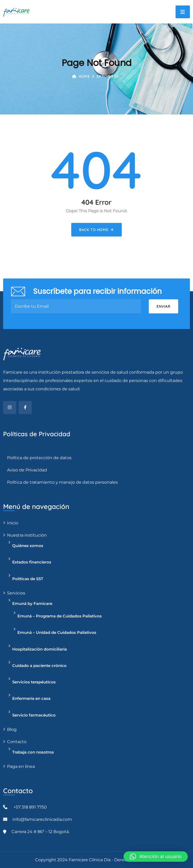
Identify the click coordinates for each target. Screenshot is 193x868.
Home (81, 76)
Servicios (16, 593)
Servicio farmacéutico (34, 715)
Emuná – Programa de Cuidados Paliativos (60, 616)
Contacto (17, 742)
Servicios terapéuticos (34, 682)
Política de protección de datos (39, 458)
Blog (12, 729)
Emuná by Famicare (32, 603)
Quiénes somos (28, 546)
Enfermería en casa (31, 698)
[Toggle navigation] (183, 12)
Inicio (13, 523)
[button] (156, 857)
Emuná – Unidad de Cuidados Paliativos (57, 632)
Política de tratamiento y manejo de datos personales (62, 482)
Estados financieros (32, 562)
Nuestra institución (27, 535)
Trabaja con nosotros (33, 752)
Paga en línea (21, 766)
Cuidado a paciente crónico (39, 666)
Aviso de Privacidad (27, 470)
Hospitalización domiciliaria (40, 649)
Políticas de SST (28, 579)
